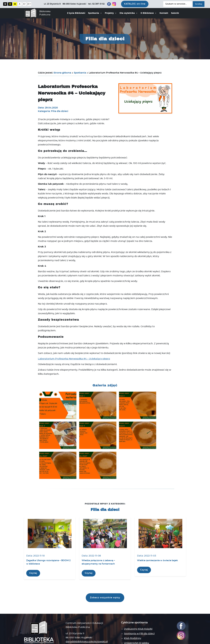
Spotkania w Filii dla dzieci (139, 608)
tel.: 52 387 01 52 (75, 620)
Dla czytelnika (129, 13)
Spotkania (95, 13)
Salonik (175, 13)
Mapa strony (73, 626)
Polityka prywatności (34, 640)
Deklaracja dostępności (94, 640)
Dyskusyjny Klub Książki (138, 604)
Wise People (176, 640)
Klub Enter (130, 622)
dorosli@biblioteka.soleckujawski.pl (87, 616)
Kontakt (164, 13)
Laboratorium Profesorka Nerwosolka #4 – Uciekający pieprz (74, 359)
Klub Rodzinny (133, 613)
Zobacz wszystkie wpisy (105, 572)
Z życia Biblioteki (76, 13)
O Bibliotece (149, 13)
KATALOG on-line (135, 4)
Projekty (111, 13)
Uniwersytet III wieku (136, 618)
